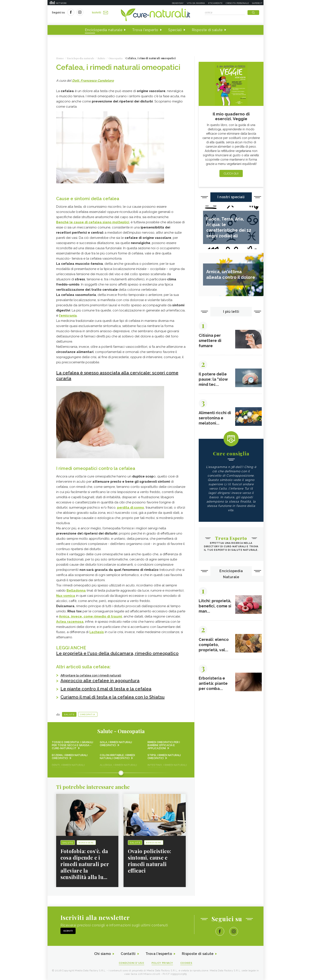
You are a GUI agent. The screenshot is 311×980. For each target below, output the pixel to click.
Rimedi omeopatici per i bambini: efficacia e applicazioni (164, 745)
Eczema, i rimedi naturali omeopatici (70, 757)
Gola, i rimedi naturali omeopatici (116, 744)
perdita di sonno (131, 508)
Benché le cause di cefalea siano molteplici (93, 222)
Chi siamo (102, 954)
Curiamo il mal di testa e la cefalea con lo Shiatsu (113, 697)
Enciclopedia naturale (104, 30)
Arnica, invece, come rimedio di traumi (90, 616)
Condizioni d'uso (132, 963)
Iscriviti (100, 13)
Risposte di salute (207, 30)
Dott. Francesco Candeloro (93, 81)
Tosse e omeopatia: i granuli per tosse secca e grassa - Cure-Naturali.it (72, 745)
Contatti (128, 954)
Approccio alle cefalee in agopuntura (100, 681)
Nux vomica (66, 596)
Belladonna (76, 591)
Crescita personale (237, 3)
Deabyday (178, 3)
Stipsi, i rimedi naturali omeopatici (164, 757)
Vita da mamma (196, 3)
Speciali (175, 30)
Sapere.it (257, 3)
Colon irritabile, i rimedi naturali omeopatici (117, 757)
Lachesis (97, 632)
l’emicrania (68, 316)
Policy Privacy (162, 963)
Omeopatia (88, 714)
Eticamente (215, 3)
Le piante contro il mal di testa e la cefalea (106, 689)
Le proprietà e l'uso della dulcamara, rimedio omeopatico (117, 653)
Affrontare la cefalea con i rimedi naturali (91, 675)
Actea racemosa (70, 622)
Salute (69, 714)
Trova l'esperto (145, 30)
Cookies (186, 963)
